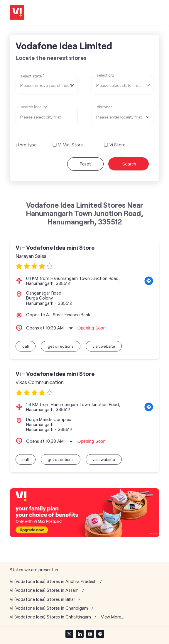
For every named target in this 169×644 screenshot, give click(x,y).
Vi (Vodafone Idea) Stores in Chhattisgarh (50, 617)
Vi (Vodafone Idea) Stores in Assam (44, 590)
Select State (32, 76)
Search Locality (34, 107)
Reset (85, 164)
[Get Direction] (149, 281)
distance (105, 107)
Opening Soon (92, 328)
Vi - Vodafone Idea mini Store (55, 247)
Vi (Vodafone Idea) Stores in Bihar (42, 599)
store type (26, 145)
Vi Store (117, 145)
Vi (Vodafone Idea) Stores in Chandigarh (49, 608)
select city (106, 75)
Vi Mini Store (70, 145)
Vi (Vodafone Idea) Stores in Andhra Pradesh (53, 581)
